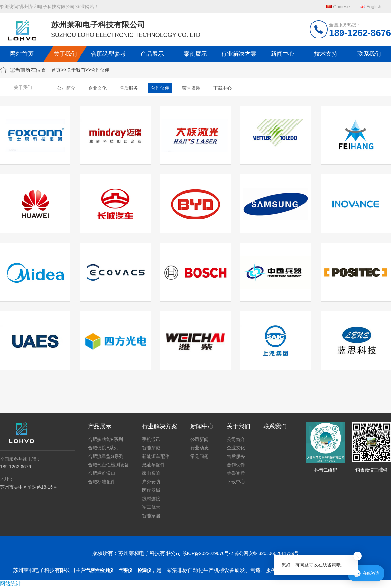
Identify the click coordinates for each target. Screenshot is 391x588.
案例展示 (195, 54)
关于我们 (65, 54)
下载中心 (223, 88)
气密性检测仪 (100, 570)
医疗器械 (151, 490)
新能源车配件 (156, 456)
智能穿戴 (151, 448)
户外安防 (151, 482)
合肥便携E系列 (103, 448)
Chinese (341, 7)
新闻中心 (282, 54)
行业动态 (199, 448)
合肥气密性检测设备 (109, 465)
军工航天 (151, 507)
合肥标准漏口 (102, 473)
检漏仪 (144, 570)
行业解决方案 (239, 54)
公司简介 (66, 88)
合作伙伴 (100, 70)
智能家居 (151, 516)
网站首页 (22, 54)
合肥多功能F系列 (105, 439)
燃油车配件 (153, 465)
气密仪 (125, 570)
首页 (56, 70)
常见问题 (199, 456)
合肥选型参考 (109, 54)
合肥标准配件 (102, 482)
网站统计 (10, 584)
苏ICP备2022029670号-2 (208, 553)
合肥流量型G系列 (106, 456)
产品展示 (152, 54)
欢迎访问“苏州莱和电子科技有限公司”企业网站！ (49, 7)
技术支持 (326, 54)
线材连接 (151, 499)
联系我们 (369, 54)
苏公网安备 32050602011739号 (267, 553)
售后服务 (129, 88)
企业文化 (97, 88)
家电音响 (151, 473)
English (374, 7)
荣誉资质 (191, 88)
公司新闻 (199, 439)
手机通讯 (151, 439)
